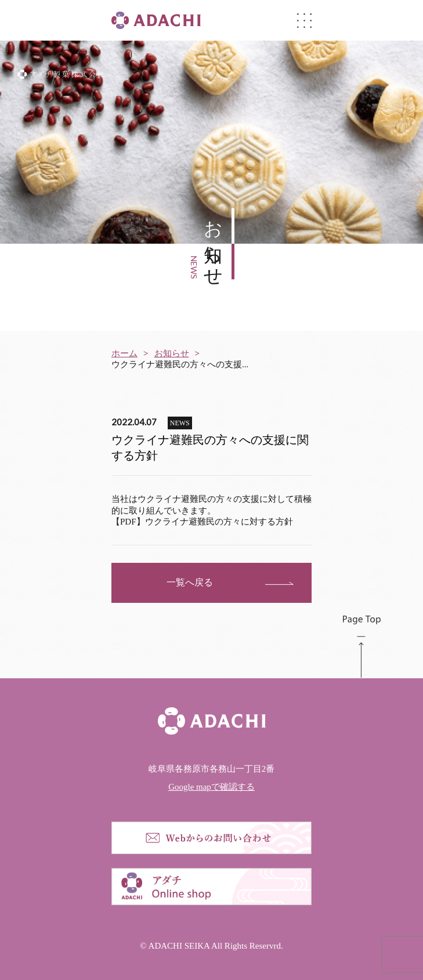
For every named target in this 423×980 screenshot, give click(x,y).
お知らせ (172, 353)
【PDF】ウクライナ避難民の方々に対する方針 (202, 522)
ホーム (124, 353)
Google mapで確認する (211, 787)
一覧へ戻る (190, 582)
